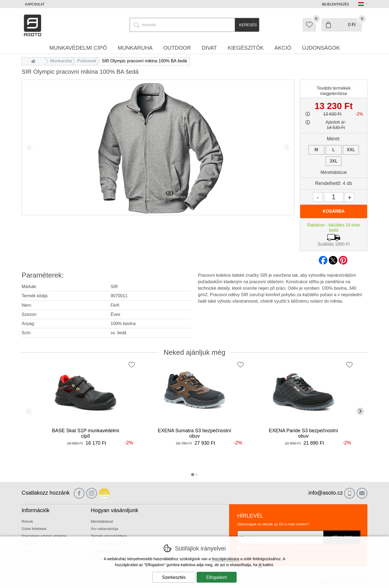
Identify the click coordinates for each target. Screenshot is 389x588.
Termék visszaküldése (109, 536)
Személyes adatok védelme (44, 536)
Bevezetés (35, 61)
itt (260, 565)
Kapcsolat (35, 4)
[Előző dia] (29, 147)
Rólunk (27, 521)
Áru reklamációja (104, 529)
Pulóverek (87, 61)
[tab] (192, 475)
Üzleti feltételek (34, 529)
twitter (333, 259)
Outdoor (177, 48)
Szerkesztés (174, 577)
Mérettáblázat (334, 172)
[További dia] (287, 147)
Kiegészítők (246, 48)
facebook (323, 259)
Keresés (248, 25)
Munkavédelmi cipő (78, 48)
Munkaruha (61, 61)
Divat (209, 48)
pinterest (343, 259)
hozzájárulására (226, 559)
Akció (283, 48)
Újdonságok (321, 48)
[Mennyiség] (334, 197)
